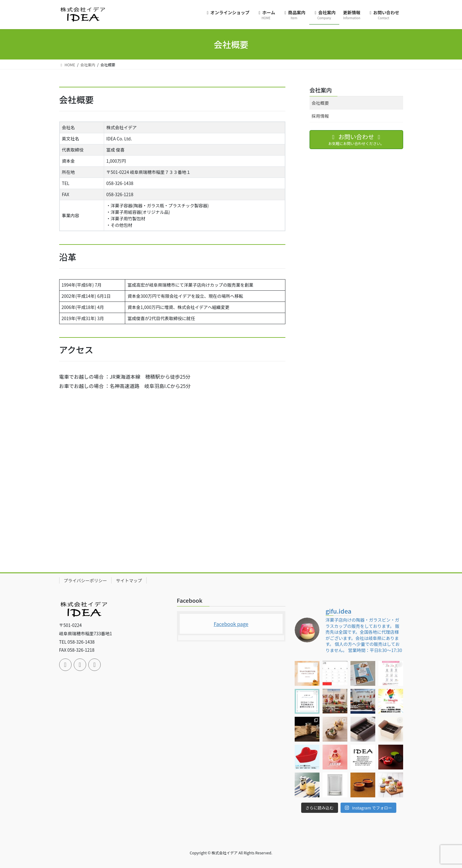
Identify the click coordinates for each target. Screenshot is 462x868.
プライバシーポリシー (86, 580)
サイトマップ (129, 580)
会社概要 (320, 103)
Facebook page (231, 624)
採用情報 (320, 116)
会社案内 (321, 90)
